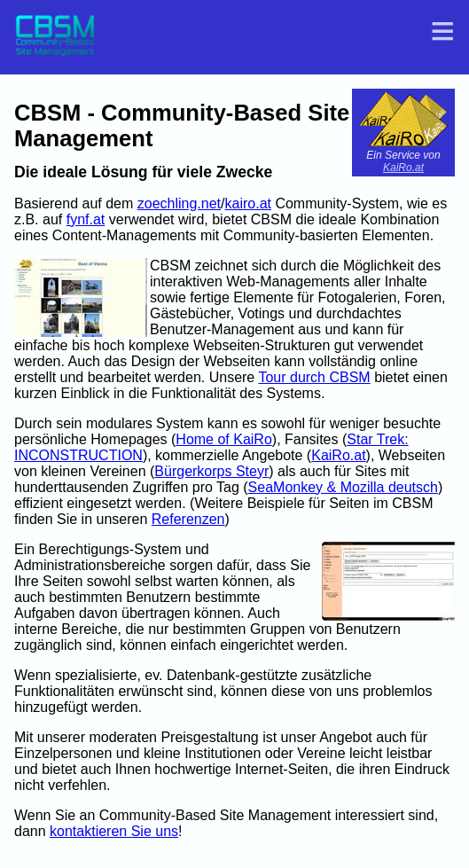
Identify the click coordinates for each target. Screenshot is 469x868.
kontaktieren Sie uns (114, 831)
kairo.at (248, 203)
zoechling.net (179, 203)
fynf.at (86, 219)
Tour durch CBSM (314, 377)
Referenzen (188, 519)
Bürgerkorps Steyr (211, 471)
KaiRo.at (403, 168)
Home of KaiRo (224, 439)
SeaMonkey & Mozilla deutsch (343, 487)
